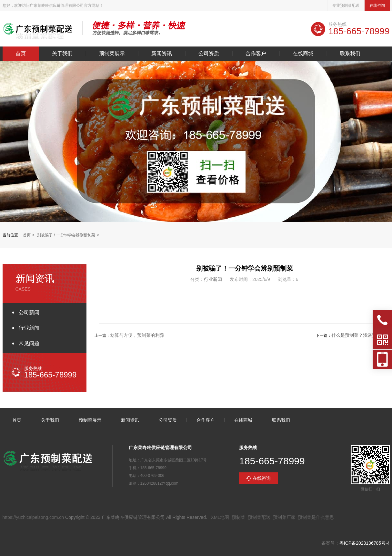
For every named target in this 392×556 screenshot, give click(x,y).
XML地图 (220, 517)
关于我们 (62, 54)
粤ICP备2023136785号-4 (365, 543)
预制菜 (238, 517)
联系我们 (350, 54)
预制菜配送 (259, 517)
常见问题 (29, 343)
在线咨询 (377, 5)
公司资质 (209, 54)
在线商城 (303, 54)
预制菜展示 (112, 54)
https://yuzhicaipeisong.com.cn (33, 517)
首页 (21, 54)
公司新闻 (29, 312)
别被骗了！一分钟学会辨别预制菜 (66, 235)
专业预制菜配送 (346, 5)
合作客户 (256, 54)
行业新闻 (29, 328)
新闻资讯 (162, 54)
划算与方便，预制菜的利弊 (137, 335)
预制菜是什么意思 (316, 517)
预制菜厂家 (284, 517)
